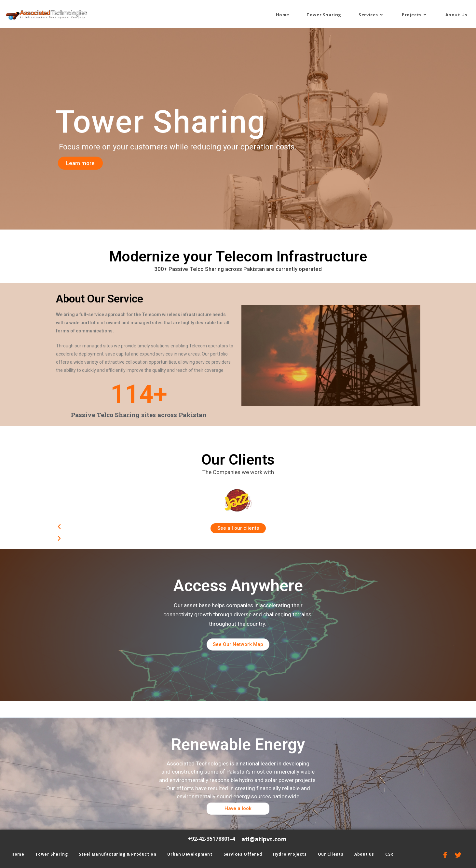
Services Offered (243, 854)
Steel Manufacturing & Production (117, 854)
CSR (389, 854)
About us (364, 854)
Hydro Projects (290, 854)
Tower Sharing (51, 854)
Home (18, 854)
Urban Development (190, 854)
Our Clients (331, 854)
